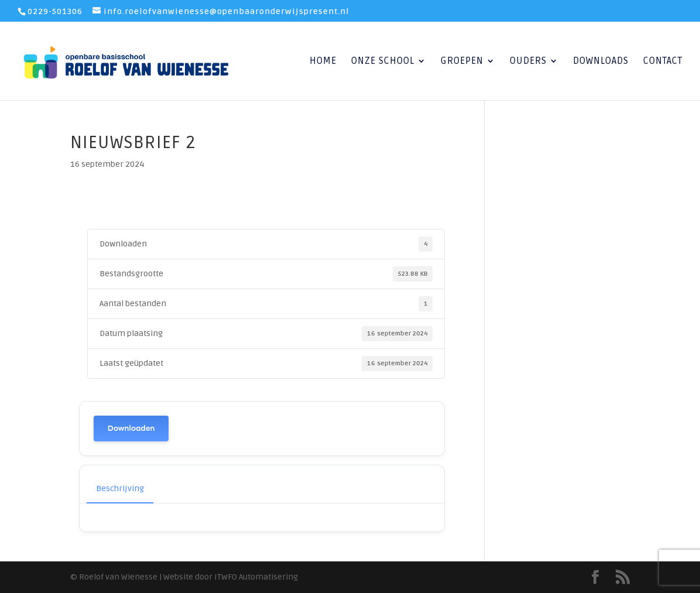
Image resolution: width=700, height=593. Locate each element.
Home (323, 62)
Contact (663, 62)
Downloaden (131, 428)
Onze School (383, 62)
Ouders (528, 62)
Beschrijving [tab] (120, 489)
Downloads (601, 62)
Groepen (462, 62)
